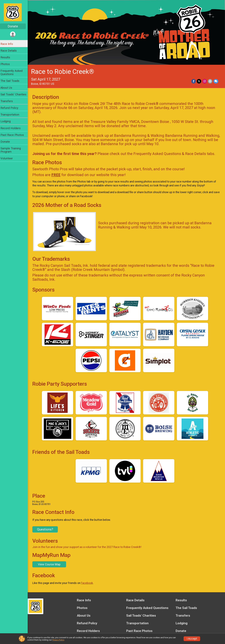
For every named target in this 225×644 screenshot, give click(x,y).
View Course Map (51, 563)
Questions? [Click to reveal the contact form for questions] (47, 528)
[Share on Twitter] (199, 81)
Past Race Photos (14, 135)
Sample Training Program (13, 150)
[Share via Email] (210, 81)
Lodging (8, 121)
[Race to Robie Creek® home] (15, 12)
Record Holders (13, 128)
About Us (8, 88)
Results (7, 57)
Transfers (9, 101)
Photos (7, 64)
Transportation (12, 115)
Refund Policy (11, 108)
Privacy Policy (58, 640)
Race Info (9, 44)
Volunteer (9, 158)
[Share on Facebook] (194, 81)
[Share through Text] (216, 81)
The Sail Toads (12, 81)
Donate (15, 26)
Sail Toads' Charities (15, 94)
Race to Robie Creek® (65, 71)
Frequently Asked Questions (14, 72)
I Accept (192, 639)
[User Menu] (15, 34)
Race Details (11, 51)
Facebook (89, 582)
